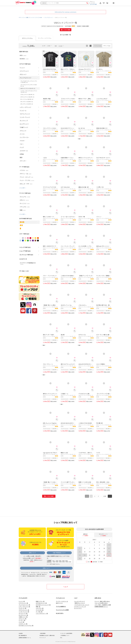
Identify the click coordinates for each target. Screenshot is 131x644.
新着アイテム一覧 (40, 601)
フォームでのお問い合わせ (101, 603)
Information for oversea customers (65, 12)
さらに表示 (22, 188)
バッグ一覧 (21, 622)
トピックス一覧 (40, 608)
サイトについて (78, 608)
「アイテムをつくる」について (82, 605)
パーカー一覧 (22, 620)
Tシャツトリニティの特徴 (62, 610)
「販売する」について (79, 603)
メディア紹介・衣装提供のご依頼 (103, 605)
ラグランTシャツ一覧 (24, 610)
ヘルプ (65, 587)
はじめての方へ (60, 613)
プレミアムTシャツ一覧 (24, 605)
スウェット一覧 (23, 619)
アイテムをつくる (60, 598)
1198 (105, 496)
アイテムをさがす (23, 598)
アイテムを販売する (61, 606)
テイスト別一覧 (40, 610)
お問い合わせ (98, 598)
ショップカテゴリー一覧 (42, 613)
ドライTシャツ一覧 (23, 603)
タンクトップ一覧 (23, 613)
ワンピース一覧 (22, 608)
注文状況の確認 (93, 4)
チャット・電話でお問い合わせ (102, 601)
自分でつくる (59, 603)
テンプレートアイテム (45, 38)
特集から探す (25, 271)
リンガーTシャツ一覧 (24, 612)
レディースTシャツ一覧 (24, 607)
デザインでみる (107, 46)
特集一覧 (38, 607)
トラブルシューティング (80, 607)
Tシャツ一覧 (22, 601)
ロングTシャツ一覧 (23, 615)
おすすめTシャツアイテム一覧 (26, 625)
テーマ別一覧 (39, 612)
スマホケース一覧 (23, 624)
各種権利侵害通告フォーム (101, 607)
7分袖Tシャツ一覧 (23, 617)
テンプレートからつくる (62, 601)
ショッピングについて (79, 601)
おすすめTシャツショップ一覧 (43, 605)
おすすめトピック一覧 (41, 603)
